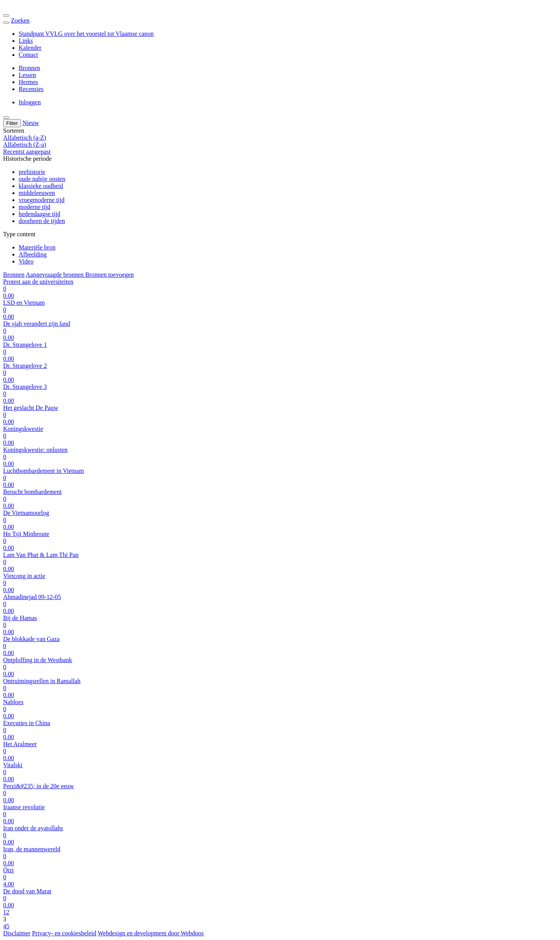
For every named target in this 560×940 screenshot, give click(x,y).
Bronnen (29, 68)
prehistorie (32, 172)
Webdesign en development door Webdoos (151, 933)
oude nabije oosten (42, 179)
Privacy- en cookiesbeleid (64, 933)
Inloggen (30, 102)
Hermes (28, 82)
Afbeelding (33, 254)
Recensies (31, 89)
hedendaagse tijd (39, 214)
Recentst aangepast (27, 152)
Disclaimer (17, 933)
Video (26, 261)
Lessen (27, 75)
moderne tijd (34, 207)
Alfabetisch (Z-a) (25, 145)
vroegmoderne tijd (42, 200)
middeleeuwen (37, 193)
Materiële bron (37, 247)
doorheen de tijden (42, 221)
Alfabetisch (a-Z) (25, 138)
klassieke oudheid (41, 186)
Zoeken (20, 20)
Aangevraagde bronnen (55, 275)
